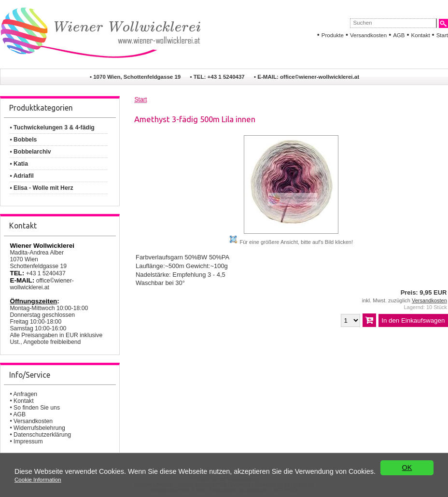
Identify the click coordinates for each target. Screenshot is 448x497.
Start (442, 35)
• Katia (19, 164)
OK (407, 468)
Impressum (28, 441)
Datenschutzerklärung (42, 435)
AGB (399, 35)
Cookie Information (38, 480)
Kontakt (421, 35)
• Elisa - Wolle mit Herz (41, 188)
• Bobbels (23, 140)
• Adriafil (21, 176)
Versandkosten (368, 35)
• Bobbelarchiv (30, 152)
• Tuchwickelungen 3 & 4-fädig (52, 128)
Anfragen (25, 394)
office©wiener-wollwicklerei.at (320, 77)
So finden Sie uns (37, 408)
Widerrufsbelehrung (39, 428)
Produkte (333, 35)
